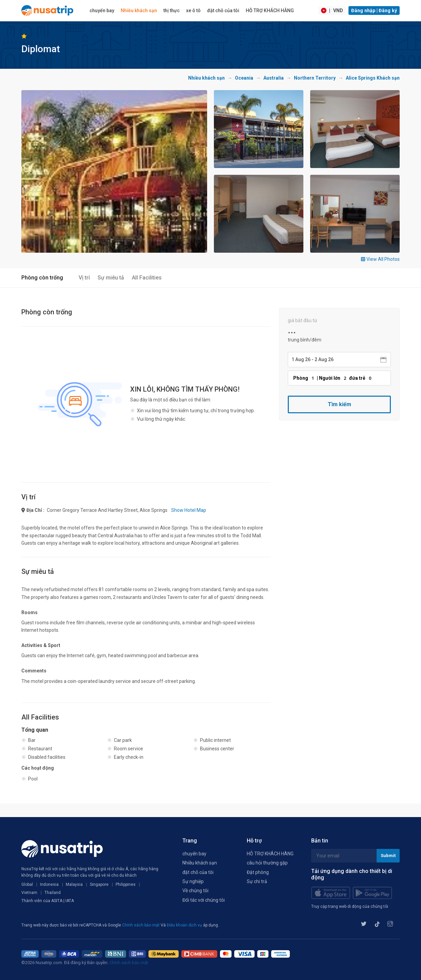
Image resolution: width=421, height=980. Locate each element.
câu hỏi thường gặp (267, 863)
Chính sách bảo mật (141, 925)
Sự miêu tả (111, 278)
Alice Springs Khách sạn (373, 78)
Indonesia (49, 884)
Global (27, 884)
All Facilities (147, 278)
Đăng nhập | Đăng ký (374, 11)
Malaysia (74, 884)
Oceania (244, 78)
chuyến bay (102, 11)
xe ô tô (193, 11)
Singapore (99, 884)
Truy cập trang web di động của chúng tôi (350, 906)
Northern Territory (315, 78)
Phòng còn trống (42, 278)
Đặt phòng (258, 872)
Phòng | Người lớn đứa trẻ (333, 378)
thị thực (172, 11)
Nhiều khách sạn (139, 11)
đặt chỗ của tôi (223, 11)
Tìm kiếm (339, 404)
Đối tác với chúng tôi (204, 900)
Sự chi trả (257, 881)
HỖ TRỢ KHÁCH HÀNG (270, 11)
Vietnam (29, 893)
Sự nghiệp (193, 881)
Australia (274, 78)
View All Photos (380, 259)
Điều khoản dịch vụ (185, 925)
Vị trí (84, 278)
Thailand (53, 893)
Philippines (126, 884)
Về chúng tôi (195, 891)
